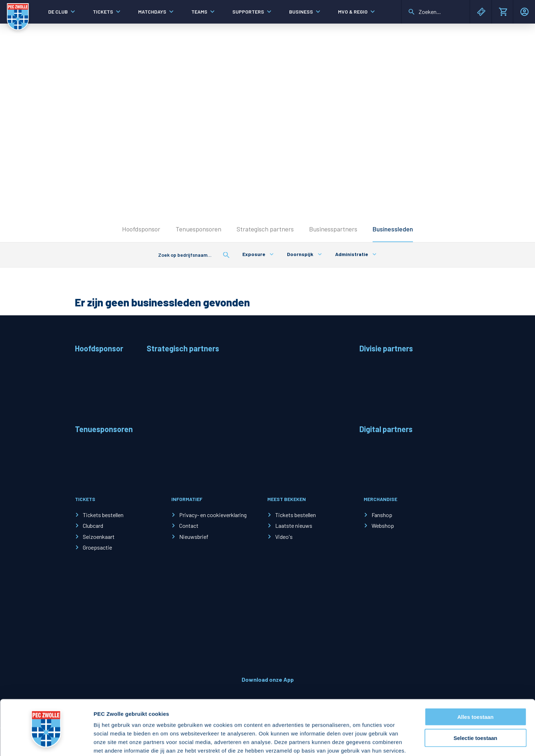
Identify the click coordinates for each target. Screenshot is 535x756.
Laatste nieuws (294, 525)
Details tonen (386, 742)
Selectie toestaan (476, 683)
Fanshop (382, 515)
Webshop (383, 525)
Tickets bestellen (103, 515)
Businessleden (393, 229)
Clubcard (93, 525)
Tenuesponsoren (198, 229)
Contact (189, 525)
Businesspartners (333, 229)
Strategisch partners (265, 229)
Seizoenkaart (99, 537)
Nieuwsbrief (194, 537)
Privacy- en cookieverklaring (213, 515)
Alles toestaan (475, 662)
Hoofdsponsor (141, 229)
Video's (284, 537)
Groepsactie (97, 547)
